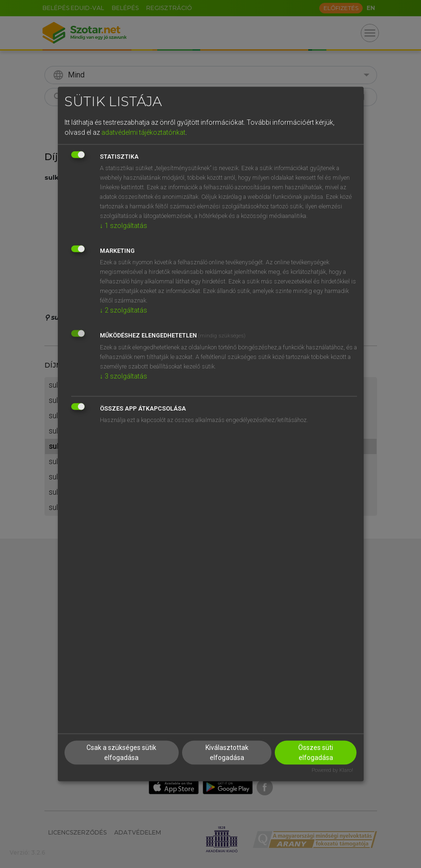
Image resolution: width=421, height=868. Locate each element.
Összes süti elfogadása (316, 753)
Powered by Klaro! (332, 770)
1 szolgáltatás (124, 225)
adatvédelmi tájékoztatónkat (143, 132)
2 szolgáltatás (124, 310)
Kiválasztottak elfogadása (227, 753)
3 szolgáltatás (124, 376)
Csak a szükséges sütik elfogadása (121, 753)
